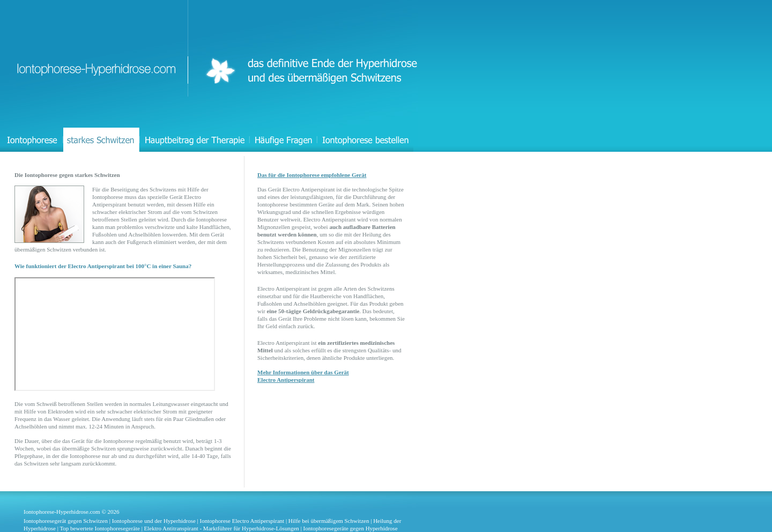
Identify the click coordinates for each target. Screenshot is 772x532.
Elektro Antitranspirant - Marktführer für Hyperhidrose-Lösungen (222, 528)
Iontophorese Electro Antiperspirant (242, 521)
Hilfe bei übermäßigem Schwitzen (329, 521)
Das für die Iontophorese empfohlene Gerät (312, 175)
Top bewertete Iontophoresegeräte (100, 528)
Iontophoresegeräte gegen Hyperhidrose (351, 528)
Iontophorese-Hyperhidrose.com (62, 512)
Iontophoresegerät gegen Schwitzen (66, 521)
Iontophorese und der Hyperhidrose (154, 521)
